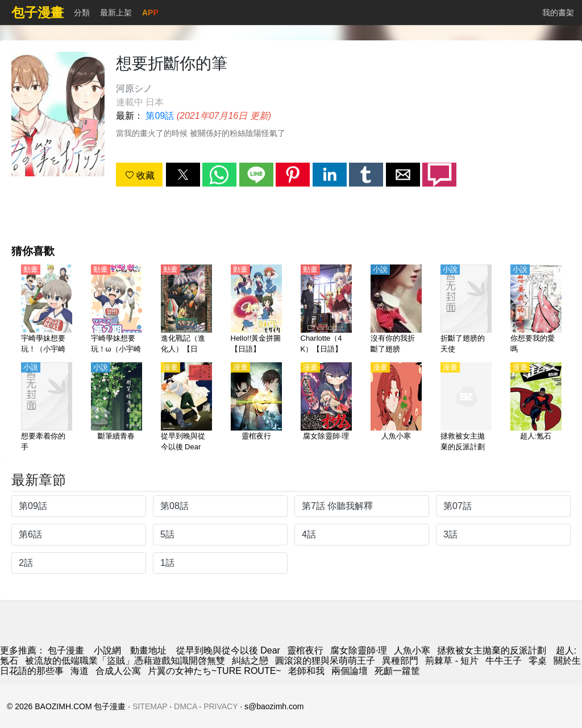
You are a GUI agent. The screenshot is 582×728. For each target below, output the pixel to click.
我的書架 (558, 13)
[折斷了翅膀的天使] (466, 310)
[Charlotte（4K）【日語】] (326, 310)
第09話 (160, 116)
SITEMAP (150, 706)
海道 (80, 671)
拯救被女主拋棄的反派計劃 (493, 650)
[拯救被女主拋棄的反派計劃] (466, 408)
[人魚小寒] (396, 408)
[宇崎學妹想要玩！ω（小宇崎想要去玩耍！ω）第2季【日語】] (117, 310)
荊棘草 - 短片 (452, 661)
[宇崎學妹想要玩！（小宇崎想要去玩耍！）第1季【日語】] (47, 310)
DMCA (185, 706)
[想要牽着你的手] (47, 408)
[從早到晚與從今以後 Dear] (186, 408)
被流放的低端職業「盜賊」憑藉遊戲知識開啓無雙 (125, 661)
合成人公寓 (118, 671)
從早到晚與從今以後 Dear (228, 650)
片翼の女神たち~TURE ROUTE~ (215, 671)
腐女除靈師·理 (359, 650)
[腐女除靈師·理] (326, 408)
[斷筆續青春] (117, 408)
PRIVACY (221, 706)
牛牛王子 (504, 661)
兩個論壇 (350, 671)
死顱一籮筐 (397, 671)
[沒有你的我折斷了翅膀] (396, 310)
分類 (82, 13)
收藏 (140, 175)
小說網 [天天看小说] (107, 650)
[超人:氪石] (536, 408)
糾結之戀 (250, 661)
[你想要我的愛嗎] (536, 310)
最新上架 (116, 13)
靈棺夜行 (305, 650)
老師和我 (306, 671)
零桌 (538, 661)
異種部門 (400, 661)
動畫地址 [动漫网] (148, 650)
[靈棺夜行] (256, 408)
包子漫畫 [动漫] (66, 650)
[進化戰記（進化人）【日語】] (186, 310)
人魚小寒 (412, 650)
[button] (183, 175)
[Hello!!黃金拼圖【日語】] (256, 310)
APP (150, 13)
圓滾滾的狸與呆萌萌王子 (325, 661)
